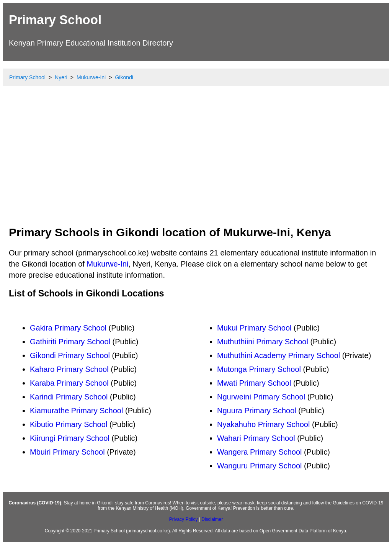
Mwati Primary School (254, 383)
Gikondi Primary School (70, 355)
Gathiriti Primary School (70, 342)
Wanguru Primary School (260, 466)
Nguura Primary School (257, 411)
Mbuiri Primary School (67, 452)
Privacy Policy (184, 519)
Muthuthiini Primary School (263, 342)
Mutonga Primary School (259, 369)
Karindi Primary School (69, 397)
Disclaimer (212, 519)
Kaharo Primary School (69, 369)
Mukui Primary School (254, 328)
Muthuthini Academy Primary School (278, 355)
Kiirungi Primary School (70, 438)
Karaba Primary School (69, 383)
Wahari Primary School (256, 438)
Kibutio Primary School (69, 424)
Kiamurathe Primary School (76, 411)
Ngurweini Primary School (261, 397)
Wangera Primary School (260, 452)
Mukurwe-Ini (107, 264)
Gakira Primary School (68, 328)
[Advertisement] (196, 163)
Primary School (55, 20)
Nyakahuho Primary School (263, 424)
